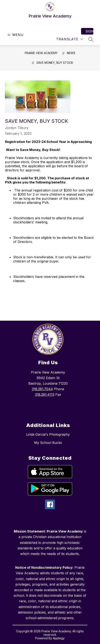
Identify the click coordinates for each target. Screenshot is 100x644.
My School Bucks (48, 443)
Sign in (89, 31)
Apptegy (59, 638)
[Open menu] (15, 35)
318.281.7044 (42, 389)
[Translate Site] (70, 39)
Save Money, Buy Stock (55, 63)
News (71, 53)
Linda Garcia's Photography (48, 434)
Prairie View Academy (41, 53)
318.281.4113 (45, 395)
